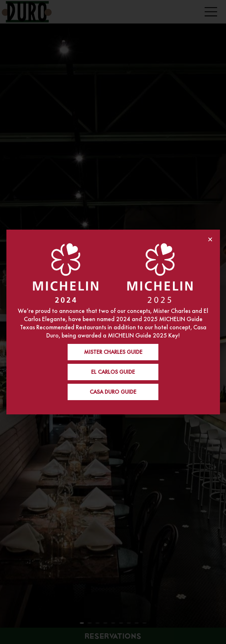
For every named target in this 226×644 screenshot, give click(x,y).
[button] (210, 239)
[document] (113, 322)
